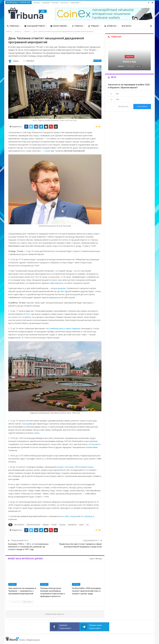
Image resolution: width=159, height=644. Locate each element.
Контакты (65, 3)
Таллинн (97, 61)
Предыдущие (15, 602)
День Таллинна (19, 525)
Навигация (75, 3)
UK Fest (26, 314)
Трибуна (77, 26)
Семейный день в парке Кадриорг (65, 328)
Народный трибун (35, 26)
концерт (54, 525)
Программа (27, 424)
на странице (87, 516)
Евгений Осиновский (33, 525)
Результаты (123, 106)
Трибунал (13, 26)
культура (62, 525)
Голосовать (142, 106)
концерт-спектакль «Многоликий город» (75, 467)
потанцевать (95, 444)
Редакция (46, 3)
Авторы (37, 3)
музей (81, 525)
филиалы (62, 288)
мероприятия (72, 525)
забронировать (57, 283)
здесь (37, 433)
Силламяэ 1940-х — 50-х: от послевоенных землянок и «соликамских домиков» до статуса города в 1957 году (28, 547)
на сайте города (69, 516)
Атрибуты (110, 26)
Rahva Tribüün (59, 26)
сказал (47, 151)
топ (87, 525)
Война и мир (129, 62)
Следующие (27, 602)
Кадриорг (46, 525)
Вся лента (126, 26)
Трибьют (94, 26)
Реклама (55, 3)
